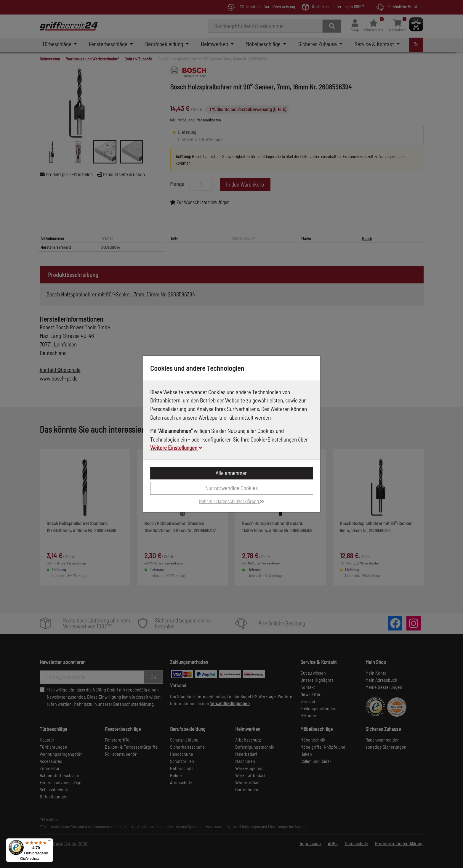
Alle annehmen (232, 473)
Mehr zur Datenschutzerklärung (231, 501)
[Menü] (50, 842)
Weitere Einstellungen (176, 448)
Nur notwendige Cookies (231, 488)
